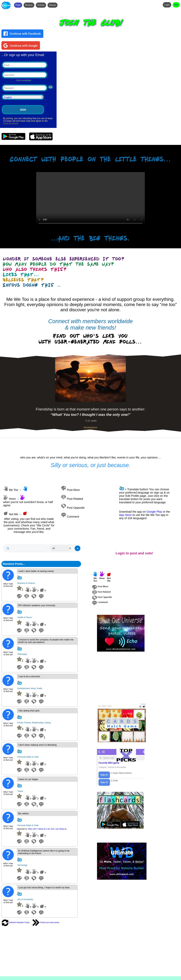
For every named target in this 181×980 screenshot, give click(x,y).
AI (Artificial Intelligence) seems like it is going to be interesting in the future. (44, 852)
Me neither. (24, 814)
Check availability (23, 80)
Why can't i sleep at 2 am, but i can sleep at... (48, 829)
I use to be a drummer (29, 676)
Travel (20, 791)
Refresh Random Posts (15, 922)
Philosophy (22, 654)
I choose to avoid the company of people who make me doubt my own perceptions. (46, 641)
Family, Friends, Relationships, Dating (34, 723)
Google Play (154, 512)
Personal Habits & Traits (28, 757)
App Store (125, 515)
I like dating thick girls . (29, 711)
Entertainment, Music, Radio (30, 688)
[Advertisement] (138, 677)
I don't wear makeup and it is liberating (37, 745)
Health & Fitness (25, 617)
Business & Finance (26, 583)
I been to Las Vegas (28, 779)
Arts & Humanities (25, 899)
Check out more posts (46, 922)
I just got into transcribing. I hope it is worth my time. (44, 888)
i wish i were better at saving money (36, 571)
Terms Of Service (11, 124)
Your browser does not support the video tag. (90, 199)
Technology (22, 865)
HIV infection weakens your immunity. (37, 605)
